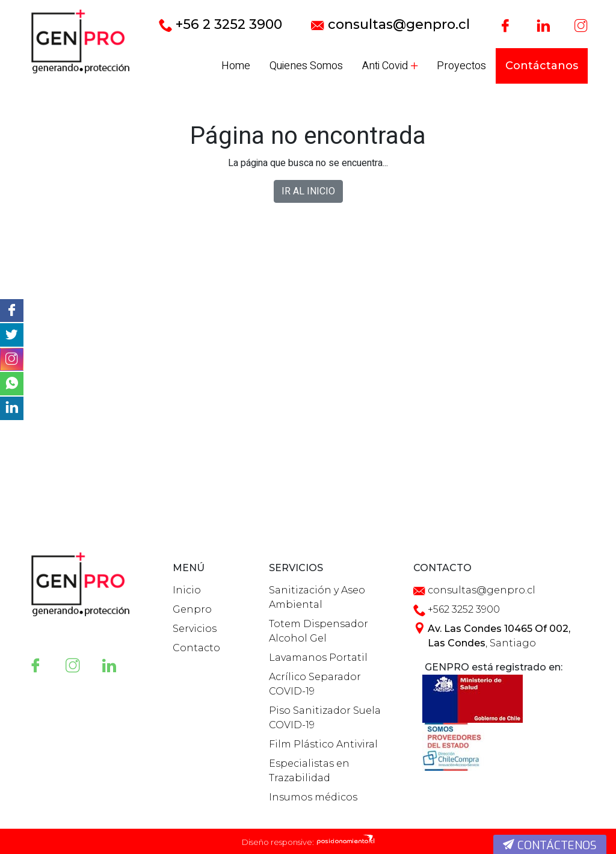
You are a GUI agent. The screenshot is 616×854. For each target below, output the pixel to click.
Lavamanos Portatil (318, 658)
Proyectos (461, 66)
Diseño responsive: (278, 842)
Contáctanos (542, 66)
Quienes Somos (306, 66)
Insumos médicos (313, 797)
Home (236, 66)
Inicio (187, 590)
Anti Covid (390, 66)
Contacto (196, 648)
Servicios (195, 629)
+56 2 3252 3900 (220, 24)
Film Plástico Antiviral (323, 744)
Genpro (192, 609)
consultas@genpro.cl (390, 24)
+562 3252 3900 (464, 609)
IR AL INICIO (308, 191)
